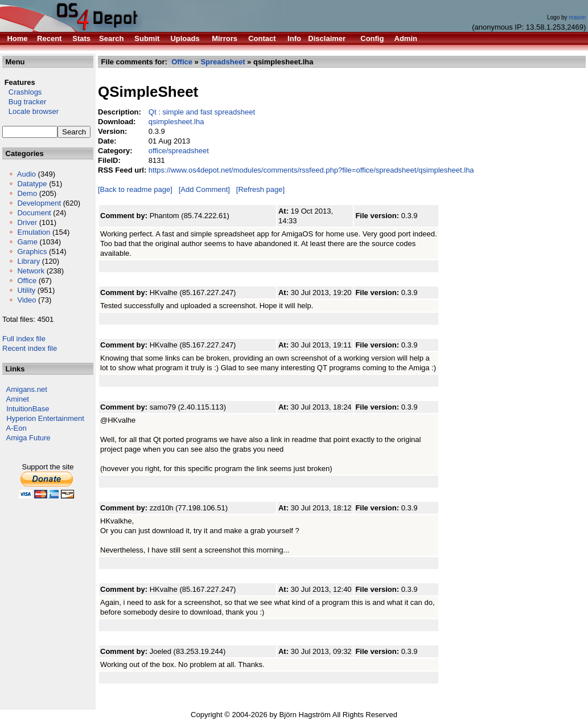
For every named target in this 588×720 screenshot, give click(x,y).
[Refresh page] (260, 189)
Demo (27, 193)
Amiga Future (28, 438)
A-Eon (17, 428)
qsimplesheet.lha (176, 122)
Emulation (34, 232)
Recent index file (30, 348)
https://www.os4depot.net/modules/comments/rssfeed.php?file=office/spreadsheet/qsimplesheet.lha (311, 170)
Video (26, 300)
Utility (26, 290)
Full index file (24, 339)
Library (28, 261)
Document (34, 213)
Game (27, 242)
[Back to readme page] (135, 189)
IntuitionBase (28, 409)
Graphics (32, 251)
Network (31, 271)
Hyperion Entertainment (45, 418)
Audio (26, 174)
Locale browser (30, 111)
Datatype (32, 184)
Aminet (18, 399)
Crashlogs (22, 92)
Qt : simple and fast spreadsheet (202, 112)
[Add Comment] (204, 189)
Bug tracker (24, 102)
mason (577, 17)
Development (39, 203)
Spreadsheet (223, 62)
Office (27, 281)
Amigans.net (27, 389)
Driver (27, 222)
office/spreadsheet (179, 151)
